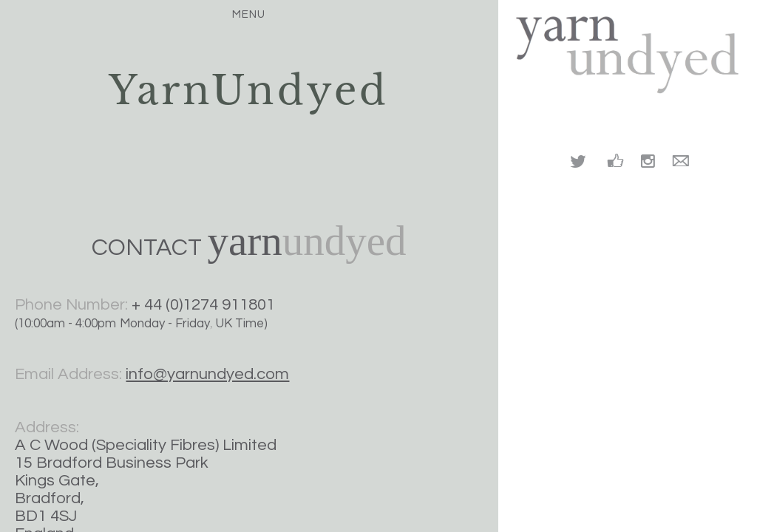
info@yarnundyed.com (207, 374)
